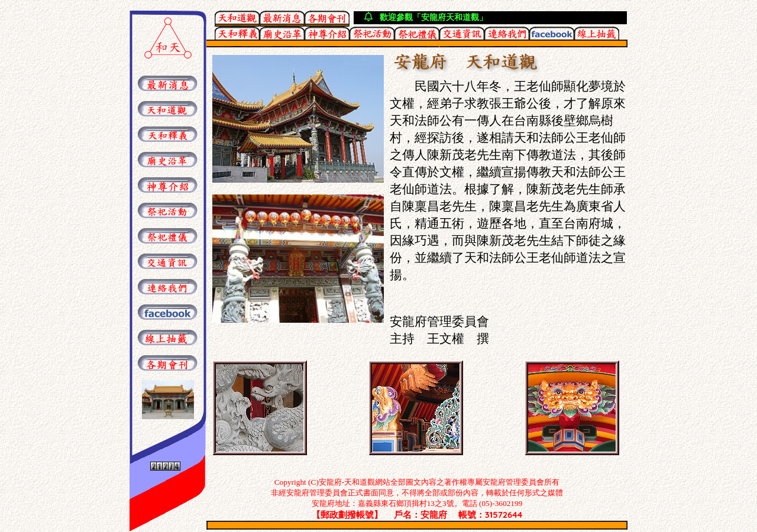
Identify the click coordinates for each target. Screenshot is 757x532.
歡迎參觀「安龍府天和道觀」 (434, 17)
